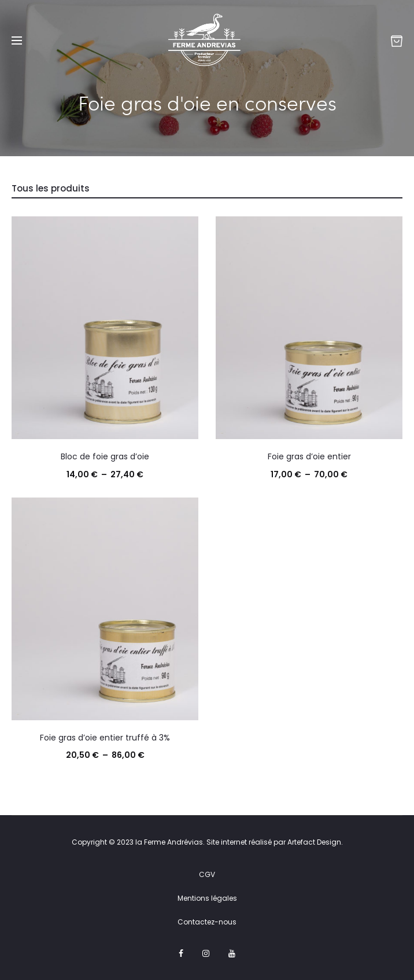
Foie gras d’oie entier (309, 456)
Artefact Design (314, 842)
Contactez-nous (207, 922)
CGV (207, 874)
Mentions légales (207, 898)
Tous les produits (51, 188)
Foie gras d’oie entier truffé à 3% (105, 738)
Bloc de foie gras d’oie (105, 456)
